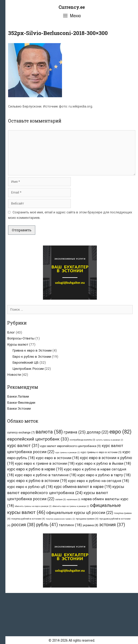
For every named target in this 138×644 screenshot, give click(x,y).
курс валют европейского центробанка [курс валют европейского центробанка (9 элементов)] (71, 446)
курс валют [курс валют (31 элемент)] (23, 446)
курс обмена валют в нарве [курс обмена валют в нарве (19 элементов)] (83, 487)
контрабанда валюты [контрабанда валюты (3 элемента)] (82, 440)
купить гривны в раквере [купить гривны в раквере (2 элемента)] (110, 440)
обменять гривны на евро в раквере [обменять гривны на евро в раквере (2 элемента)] (33, 506)
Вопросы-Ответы (21, 338)
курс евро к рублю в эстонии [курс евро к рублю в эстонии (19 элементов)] (37, 481)
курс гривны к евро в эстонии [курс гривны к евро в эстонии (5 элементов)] (101, 452)
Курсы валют (18, 344)
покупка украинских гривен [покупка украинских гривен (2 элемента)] (60, 519)
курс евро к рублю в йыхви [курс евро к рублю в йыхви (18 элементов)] (103, 463)
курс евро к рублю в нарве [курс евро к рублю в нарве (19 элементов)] (35, 469)
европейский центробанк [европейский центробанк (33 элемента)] (38, 439)
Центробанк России (28, 369)
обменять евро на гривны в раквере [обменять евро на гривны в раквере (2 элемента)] (71, 506)
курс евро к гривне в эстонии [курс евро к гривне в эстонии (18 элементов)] (45, 463)
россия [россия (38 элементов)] (23, 525)
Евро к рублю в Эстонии (32, 357)
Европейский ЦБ (26, 362)
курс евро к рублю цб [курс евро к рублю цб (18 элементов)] (30, 487)
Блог (11, 332)
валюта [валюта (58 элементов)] (49, 432)
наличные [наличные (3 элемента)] (73, 500)
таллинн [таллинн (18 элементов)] (70, 525)
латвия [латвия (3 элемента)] (61, 500)
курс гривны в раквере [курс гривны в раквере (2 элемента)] (68, 453)
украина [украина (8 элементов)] (90, 525)
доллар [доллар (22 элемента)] (98, 432)
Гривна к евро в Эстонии (32, 350)
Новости (14, 375)
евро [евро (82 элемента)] (120, 432)
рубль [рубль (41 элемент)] (47, 525)
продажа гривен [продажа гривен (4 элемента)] (87, 519)
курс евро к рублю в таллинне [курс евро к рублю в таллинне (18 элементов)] (46, 475)
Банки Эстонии (19, 408)
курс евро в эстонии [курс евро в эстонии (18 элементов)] (57, 458)
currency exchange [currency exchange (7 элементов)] (21, 432)
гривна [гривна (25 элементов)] (75, 432)
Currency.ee (72, 7)
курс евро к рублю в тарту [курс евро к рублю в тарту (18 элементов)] (104, 475)
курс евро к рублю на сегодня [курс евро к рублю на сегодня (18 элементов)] (98, 481)
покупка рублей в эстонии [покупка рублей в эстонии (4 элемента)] (28, 519)
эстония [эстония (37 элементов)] (112, 525)
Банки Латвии (18, 396)
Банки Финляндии (21, 403)
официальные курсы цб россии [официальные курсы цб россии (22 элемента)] (80, 513)
